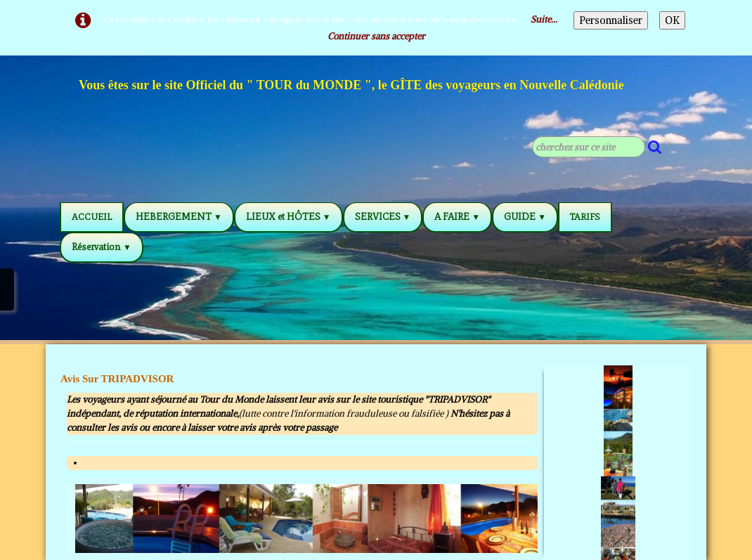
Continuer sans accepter (376, 36)
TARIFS (585, 217)
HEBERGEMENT (179, 217)
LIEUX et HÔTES (289, 217)
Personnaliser (611, 20)
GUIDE (525, 217)
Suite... (544, 19)
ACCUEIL (92, 217)
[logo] (352, 87)
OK (672, 20)
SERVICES (383, 217)
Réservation (102, 247)
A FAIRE (457, 217)
